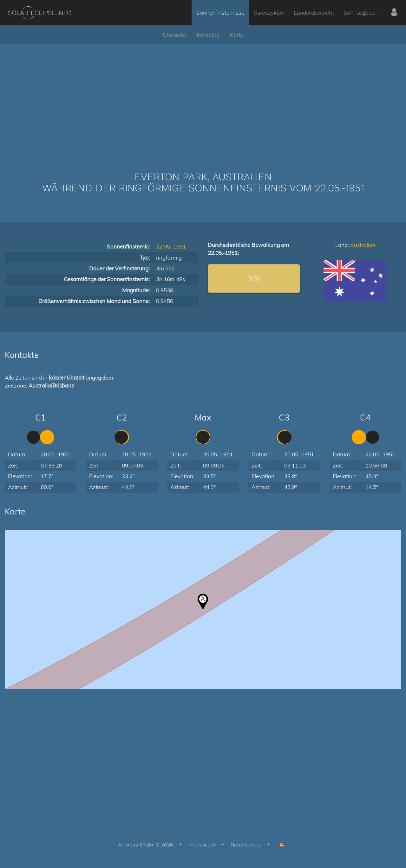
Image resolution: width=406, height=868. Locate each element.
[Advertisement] (203, 98)
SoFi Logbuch (360, 13)
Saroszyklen (269, 13)
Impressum (202, 845)
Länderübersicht (314, 13)
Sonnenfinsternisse (220, 13)
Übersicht (174, 35)
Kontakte (208, 35)
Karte (237, 35)
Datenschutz (246, 845)
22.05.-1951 (171, 246)
